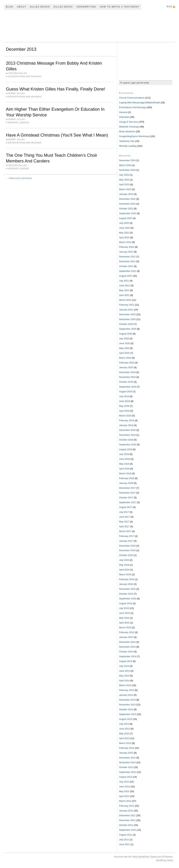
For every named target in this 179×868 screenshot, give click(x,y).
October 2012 (126, 767)
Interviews (124, 117)
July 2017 (124, 512)
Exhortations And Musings (25, 76)
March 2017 (125, 531)
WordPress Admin (165, 860)
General (123, 112)
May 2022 (124, 233)
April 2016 (124, 570)
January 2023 (126, 194)
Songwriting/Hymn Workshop (134, 136)
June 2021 (125, 285)
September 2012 (128, 772)
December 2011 (127, 815)
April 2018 (124, 469)
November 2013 (127, 705)
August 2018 (126, 449)
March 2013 (125, 743)
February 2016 (127, 579)
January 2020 (126, 367)
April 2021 (124, 295)
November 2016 (127, 550)
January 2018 (126, 483)
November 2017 (127, 493)
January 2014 (126, 695)
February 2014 (127, 690)
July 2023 (124, 175)
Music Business (127, 131)
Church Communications (132, 98)
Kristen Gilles (18, 73)
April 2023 (124, 184)
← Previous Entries (19, 178)
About (21, 7)
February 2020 (127, 363)
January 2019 (126, 425)
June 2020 (125, 343)
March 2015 (125, 627)
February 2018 (127, 478)
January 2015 (126, 637)
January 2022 (126, 252)
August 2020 (126, 334)
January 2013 (126, 753)
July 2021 (124, 281)
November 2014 (127, 647)
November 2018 (127, 435)
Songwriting (86, 7)
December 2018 (127, 430)
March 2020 (125, 358)
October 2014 (126, 652)
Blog (10, 7)
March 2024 (125, 165)
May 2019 (124, 406)
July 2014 (124, 666)
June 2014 (125, 671)
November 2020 (127, 319)
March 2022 (125, 242)
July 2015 (124, 608)
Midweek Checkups (129, 127)
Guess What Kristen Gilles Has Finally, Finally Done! (56, 89)
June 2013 (125, 729)
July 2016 (124, 560)
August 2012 (126, 777)
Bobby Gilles (17, 93)
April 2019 (124, 411)
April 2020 (124, 353)
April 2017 (124, 526)
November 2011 (127, 820)
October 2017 (126, 498)
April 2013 (124, 738)
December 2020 (127, 314)
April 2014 (124, 680)
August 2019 (126, 392)
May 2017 (124, 522)
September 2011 (128, 830)
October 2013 (126, 709)
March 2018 (125, 473)
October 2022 (126, 209)
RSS (169, 7)
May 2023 (124, 180)
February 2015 (127, 632)
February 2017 (127, 536)
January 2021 (126, 310)
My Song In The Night (89, 26)
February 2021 (127, 305)
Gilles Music (63, 7)
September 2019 (128, 387)
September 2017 (128, 502)
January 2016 (126, 584)
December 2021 (127, 257)
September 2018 (128, 445)
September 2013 (128, 714)
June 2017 (125, 517)
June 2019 (125, 401)
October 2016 (126, 555)
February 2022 (127, 247)
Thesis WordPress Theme (144, 857)
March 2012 (125, 801)
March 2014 (125, 685)
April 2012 (124, 796)
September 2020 (128, 329)
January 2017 (126, 541)
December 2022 (127, 199)
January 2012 (126, 811)
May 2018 (124, 464)
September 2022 (128, 213)
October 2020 (126, 324)
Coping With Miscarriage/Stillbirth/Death (140, 103)
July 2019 (124, 396)
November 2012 (127, 762)
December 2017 (127, 488)
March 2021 (125, 300)
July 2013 (124, 724)
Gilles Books (40, 7)
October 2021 (126, 266)
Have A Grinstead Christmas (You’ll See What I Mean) (57, 135)
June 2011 (125, 844)
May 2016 (124, 565)
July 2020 (124, 339)
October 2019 (126, 382)
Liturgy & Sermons (129, 122)
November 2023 (127, 170)
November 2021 (127, 261)
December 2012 (127, 758)
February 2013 (127, 748)
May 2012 (124, 791)
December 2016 (127, 546)
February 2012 (127, 806)
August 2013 (126, 719)
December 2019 (127, 372)
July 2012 (124, 782)
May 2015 (124, 618)
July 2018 (124, 454)
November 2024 (127, 160)
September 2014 (128, 656)
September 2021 (128, 271)
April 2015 (124, 623)
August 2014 (126, 661)
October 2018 (126, 440)
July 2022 (124, 223)
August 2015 (126, 603)
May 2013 (124, 734)
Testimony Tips (127, 141)
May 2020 (124, 348)
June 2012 (125, 787)
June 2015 (125, 613)
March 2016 (125, 574)
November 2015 (127, 589)
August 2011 (126, 835)
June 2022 (125, 228)
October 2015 (126, 594)
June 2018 (125, 459)
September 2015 (128, 599)
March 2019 (125, 416)
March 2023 (125, 189)
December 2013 (127, 700)
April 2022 (124, 237)
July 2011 (124, 840)
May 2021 (124, 290)
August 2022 (126, 218)
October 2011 (126, 825)
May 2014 (124, 676)
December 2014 (127, 642)
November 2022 (127, 204)
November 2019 (127, 377)
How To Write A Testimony (120, 7)
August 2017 (126, 507)
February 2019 (127, 420)
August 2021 (126, 276)
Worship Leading (19, 122)
